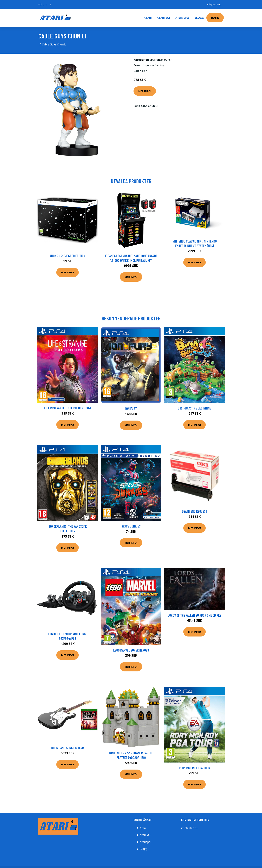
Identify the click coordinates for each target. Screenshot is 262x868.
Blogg (199, 18)
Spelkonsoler (158, 60)
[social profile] (50, 5)
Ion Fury (131, 408)
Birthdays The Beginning (195, 408)
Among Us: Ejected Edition (68, 256)
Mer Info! (145, 91)
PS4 (170, 60)
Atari (148, 18)
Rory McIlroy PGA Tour (194, 768)
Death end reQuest (195, 511)
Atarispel (182, 18)
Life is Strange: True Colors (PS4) (68, 408)
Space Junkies (131, 526)
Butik (215, 18)
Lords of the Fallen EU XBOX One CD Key (195, 615)
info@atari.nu (214, 4)
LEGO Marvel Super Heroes (131, 650)
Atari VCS (164, 18)
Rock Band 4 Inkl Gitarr (68, 748)
